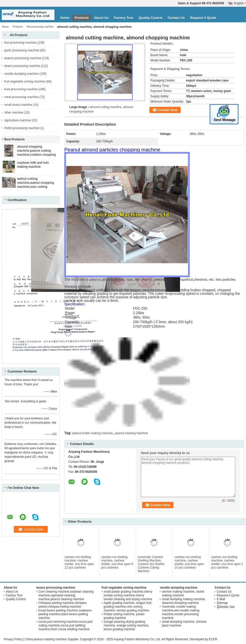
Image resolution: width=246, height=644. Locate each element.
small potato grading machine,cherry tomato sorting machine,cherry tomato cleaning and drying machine (128, 595)
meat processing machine (21, 97)
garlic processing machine (22, 50)
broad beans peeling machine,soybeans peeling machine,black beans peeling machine (65, 614)
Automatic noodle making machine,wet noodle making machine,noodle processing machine (181, 612)
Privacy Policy (13, 639)
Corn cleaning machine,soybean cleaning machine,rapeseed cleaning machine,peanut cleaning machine (66, 595)
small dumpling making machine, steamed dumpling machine (184, 601)
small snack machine (18, 105)
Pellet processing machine (22, 128)
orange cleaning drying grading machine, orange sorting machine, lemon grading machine (126, 625)
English (240, 3)
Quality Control (151, 18)
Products (82, 18)
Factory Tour (124, 18)
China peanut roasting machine (46, 639)
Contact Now (168, 110)
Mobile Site (226, 607)
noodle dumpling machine (21, 74)
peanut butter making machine (93, 433)
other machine (14, 113)
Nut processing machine (40, 27)
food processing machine (21, 89)
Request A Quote (203, 18)
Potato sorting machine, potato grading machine (124, 616)
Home (65, 18)
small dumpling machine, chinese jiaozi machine (184, 624)
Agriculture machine (18, 120)
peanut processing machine (23, 58)
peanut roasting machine (131, 433)
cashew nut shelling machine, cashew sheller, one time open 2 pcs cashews (227, 562)
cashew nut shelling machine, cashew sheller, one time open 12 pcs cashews (79, 562)
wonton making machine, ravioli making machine (183, 593)
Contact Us (176, 18)
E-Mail (221, 599)
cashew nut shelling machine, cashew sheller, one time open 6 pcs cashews (117, 562)
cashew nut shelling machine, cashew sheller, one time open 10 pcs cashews (189, 562)
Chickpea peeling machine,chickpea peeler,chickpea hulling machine (62, 605)
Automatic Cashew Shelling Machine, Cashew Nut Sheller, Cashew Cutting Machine (151, 564)
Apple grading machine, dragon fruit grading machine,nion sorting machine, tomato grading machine (128, 607)
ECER (213, 639)
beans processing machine (22, 66)
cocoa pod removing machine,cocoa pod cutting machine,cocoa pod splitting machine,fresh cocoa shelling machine (65, 625)
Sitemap (222, 603)
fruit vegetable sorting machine (25, 81)
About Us (101, 18)
